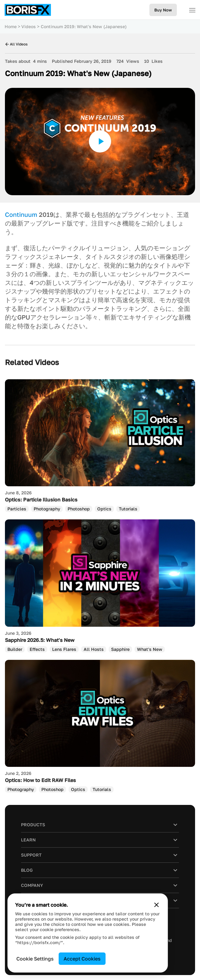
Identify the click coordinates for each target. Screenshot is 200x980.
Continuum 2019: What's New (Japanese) (84, 26)
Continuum (21, 214)
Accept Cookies (82, 959)
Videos (29, 26)
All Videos (16, 44)
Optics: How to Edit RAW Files (40, 780)
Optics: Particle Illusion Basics (41, 500)
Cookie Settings (35, 959)
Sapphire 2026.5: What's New (40, 640)
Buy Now (163, 10)
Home (11, 26)
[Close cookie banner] (156, 905)
